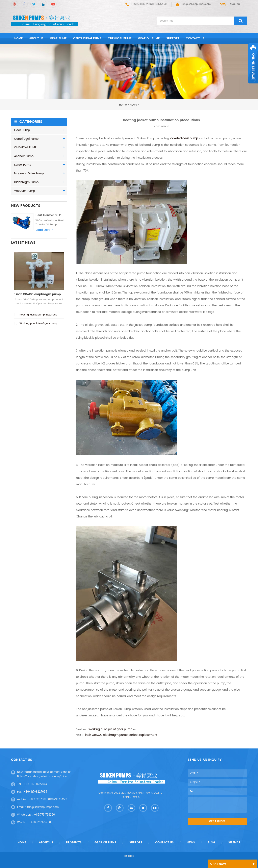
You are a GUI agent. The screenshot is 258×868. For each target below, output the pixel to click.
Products (74, 843)
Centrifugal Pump (87, 38)
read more (44, 232)
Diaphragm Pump (26, 182)
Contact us (195, 38)
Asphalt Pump (24, 156)
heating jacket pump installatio (38, 319)
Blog (212, 843)
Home (22, 843)
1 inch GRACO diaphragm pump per (39, 298)
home (19, 38)
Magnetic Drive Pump (29, 173)
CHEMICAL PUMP (120, 38)
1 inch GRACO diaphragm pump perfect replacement (120, 735)
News (133, 105)
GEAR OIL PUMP (149, 38)
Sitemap (234, 843)
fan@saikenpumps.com (193, 4)
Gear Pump (58, 38)
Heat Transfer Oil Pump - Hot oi (51, 217)
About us (36, 38)
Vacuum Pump (24, 191)
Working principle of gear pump (39, 327)
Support (173, 38)
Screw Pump (23, 165)
